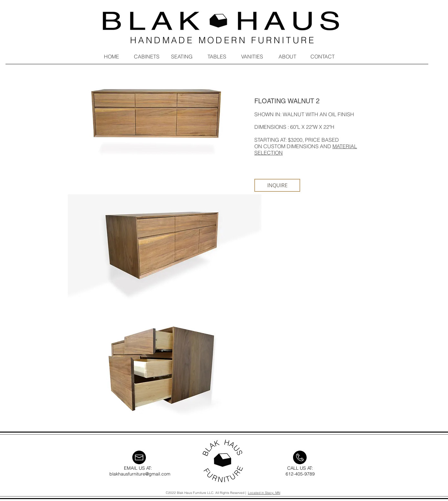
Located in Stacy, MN (264, 493)
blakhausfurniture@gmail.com (140, 474)
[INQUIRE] (277, 185)
